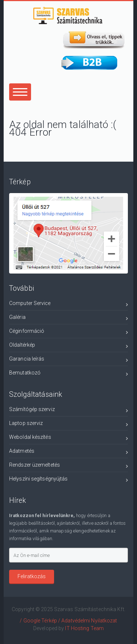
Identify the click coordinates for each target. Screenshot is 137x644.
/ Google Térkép (38, 621)
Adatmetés (68, 452)
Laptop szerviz (68, 424)
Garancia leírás (68, 360)
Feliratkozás (32, 576)
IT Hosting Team (84, 628)
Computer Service (68, 304)
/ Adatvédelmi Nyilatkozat (88, 621)
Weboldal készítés (68, 438)
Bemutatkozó (68, 374)
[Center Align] (20, 92)
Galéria (68, 318)
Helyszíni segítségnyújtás (68, 480)
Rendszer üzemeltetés (68, 466)
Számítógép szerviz (68, 410)
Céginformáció (68, 332)
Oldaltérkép (68, 346)
